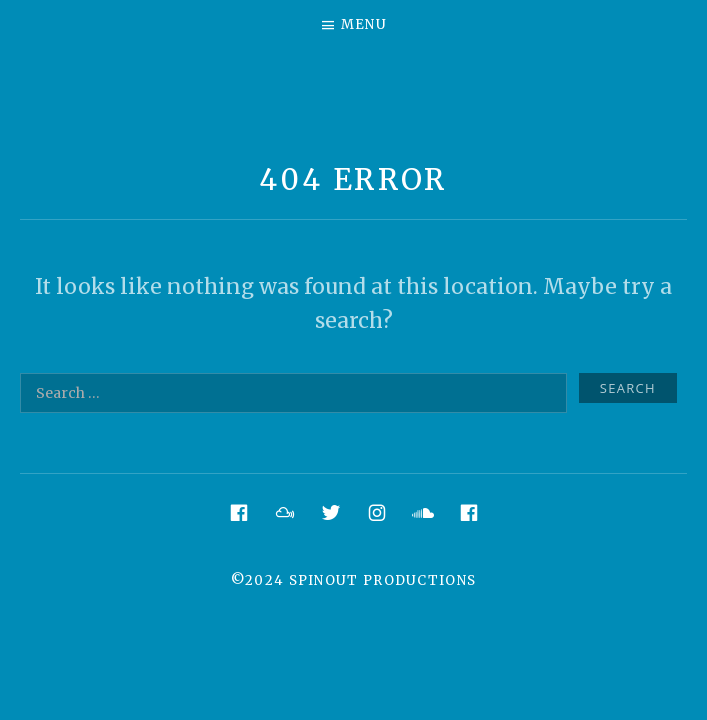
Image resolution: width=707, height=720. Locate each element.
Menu (364, 24)
